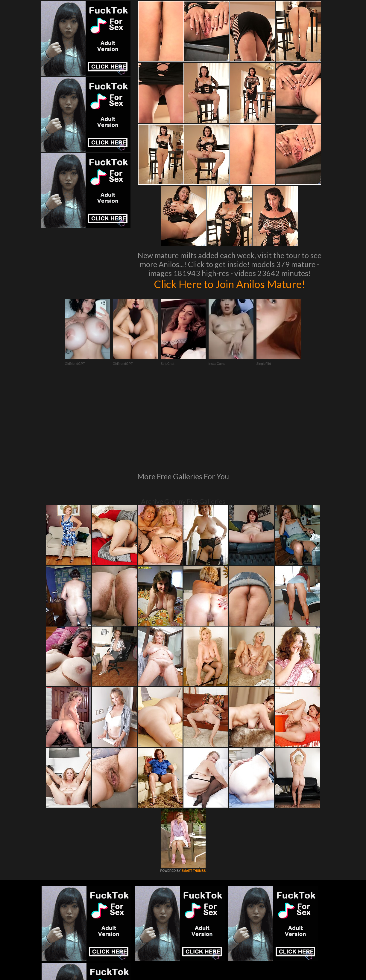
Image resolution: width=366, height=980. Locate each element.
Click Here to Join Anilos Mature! (230, 284)
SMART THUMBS (193, 789)
